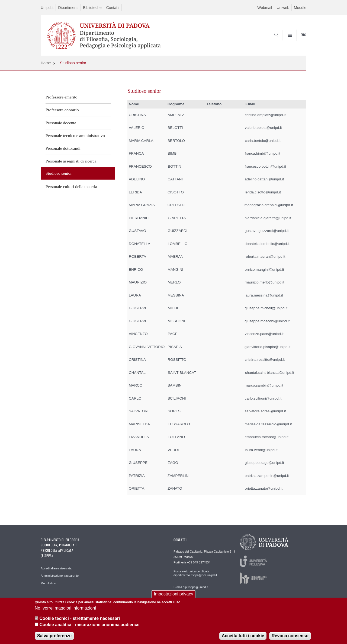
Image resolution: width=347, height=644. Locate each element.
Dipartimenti (68, 8)
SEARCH (297, 42)
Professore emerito (61, 97)
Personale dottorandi (63, 148)
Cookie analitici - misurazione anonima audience (89, 625)
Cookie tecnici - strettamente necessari (80, 619)
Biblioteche (92, 8)
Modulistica (48, 583)
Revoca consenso (290, 636)
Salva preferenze (54, 636)
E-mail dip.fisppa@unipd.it (191, 587)
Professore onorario (62, 110)
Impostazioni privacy (174, 594)
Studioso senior (73, 63)
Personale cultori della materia (71, 186)
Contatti (113, 8)
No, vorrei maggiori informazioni (65, 608)
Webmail (265, 8)
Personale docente (61, 123)
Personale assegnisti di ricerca (71, 161)
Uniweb (283, 8)
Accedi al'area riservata (56, 568)
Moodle (300, 8)
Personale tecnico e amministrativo (75, 136)
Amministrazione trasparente (60, 576)
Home (46, 63)
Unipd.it (47, 8)
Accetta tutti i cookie (243, 636)
